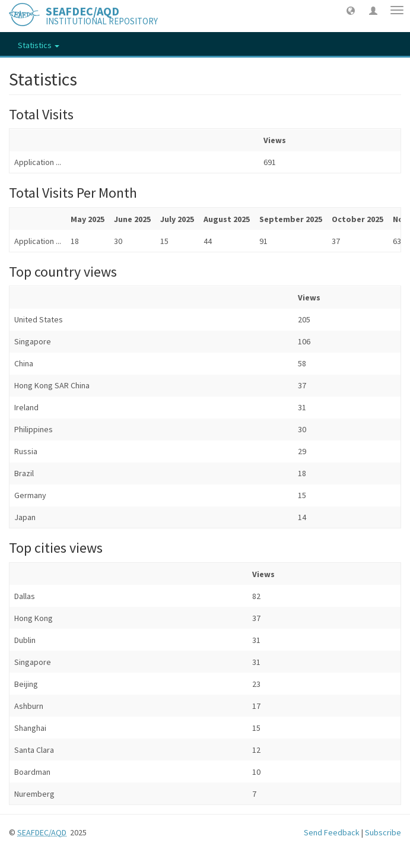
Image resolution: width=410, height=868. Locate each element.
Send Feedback (332, 832)
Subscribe (383, 832)
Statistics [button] (39, 45)
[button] (351, 10)
